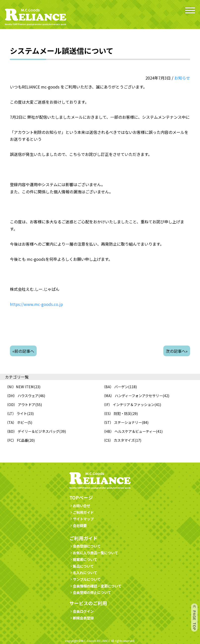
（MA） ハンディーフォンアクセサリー (132, 395)
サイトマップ (82, 519)
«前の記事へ (23, 351)
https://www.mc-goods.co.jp (36, 304)
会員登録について (85, 546)
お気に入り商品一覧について (94, 553)
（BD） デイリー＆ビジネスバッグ (32, 431)
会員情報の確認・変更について (95, 586)
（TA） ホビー (16, 422)
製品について (82, 566)
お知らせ (182, 78)
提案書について (83, 559)
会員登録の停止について (92, 592)
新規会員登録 (82, 618)
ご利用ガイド (82, 512)
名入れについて (83, 572)
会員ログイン (82, 611)
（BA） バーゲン (115, 387)
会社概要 (78, 525)
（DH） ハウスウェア (22, 395)
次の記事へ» (177, 351)
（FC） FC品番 (16, 440)
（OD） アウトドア (20, 404)
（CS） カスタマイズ (118, 440)
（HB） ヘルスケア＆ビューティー (129, 431)
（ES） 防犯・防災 (116, 413)
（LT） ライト (16, 413)
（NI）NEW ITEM (19, 387)
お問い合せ (80, 506)
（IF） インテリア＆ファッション (128, 404)
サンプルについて (85, 579)
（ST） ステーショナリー (122, 422)
